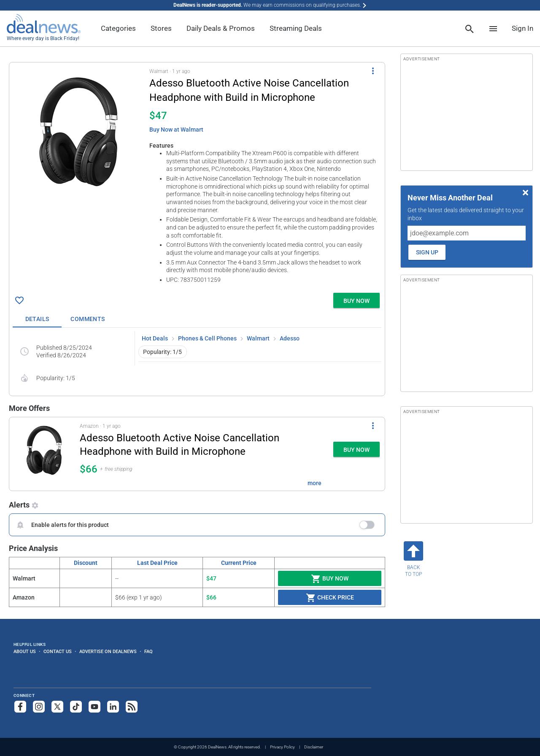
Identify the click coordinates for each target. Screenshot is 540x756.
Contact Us (58, 651)
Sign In (522, 28)
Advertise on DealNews (108, 651)
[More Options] (373, 71)
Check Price (330, 598)
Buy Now (330, 579)
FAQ (148, 651)
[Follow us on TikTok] (76, 707)
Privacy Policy (282, 747)
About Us (25, 651)
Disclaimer (314, 747)
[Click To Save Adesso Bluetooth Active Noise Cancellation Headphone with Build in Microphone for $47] (19, 300)
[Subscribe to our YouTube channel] (94, 707)
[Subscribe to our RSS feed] (132, 707)
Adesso (290, 338)
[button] (197, 176)
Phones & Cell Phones (207, 338)
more (315, 483)
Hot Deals (155, 338)
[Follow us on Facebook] (20, 707)
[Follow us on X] (57, 707)
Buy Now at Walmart (176, 130)
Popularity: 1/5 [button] (162, 352)
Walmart (258, 338)
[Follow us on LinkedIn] (113, 707)
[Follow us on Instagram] (39, 707)
